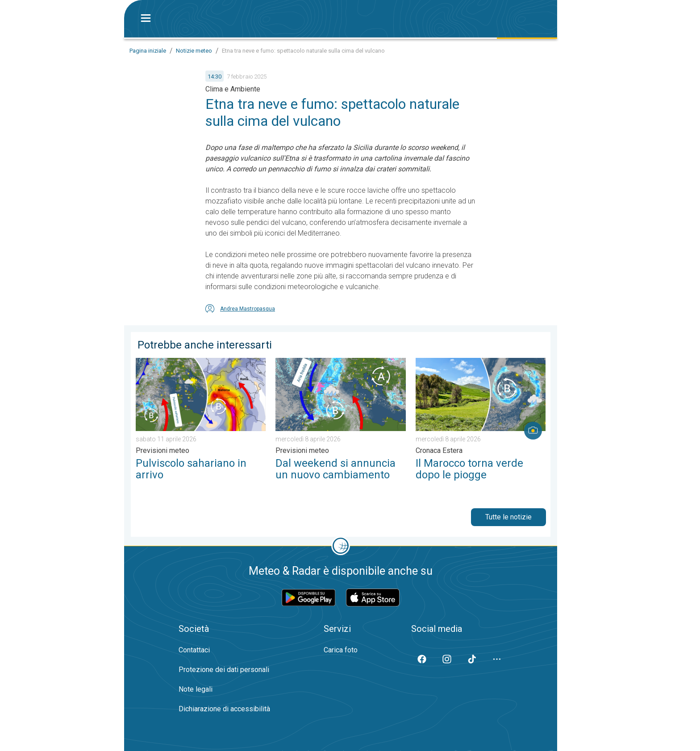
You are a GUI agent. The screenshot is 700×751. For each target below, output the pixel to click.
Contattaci (194, 650)
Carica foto (341, 650)
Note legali (196, 689)
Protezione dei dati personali (224, 670)
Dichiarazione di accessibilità (224, 709)
